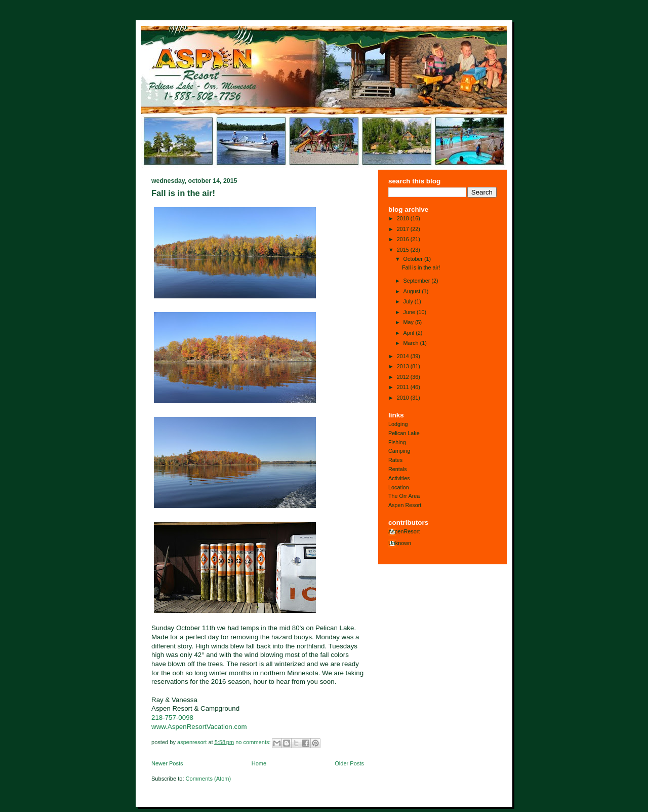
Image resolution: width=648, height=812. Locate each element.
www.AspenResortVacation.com (199, 727)
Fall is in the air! (183, 193)
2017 (404, 229)
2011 (404, 387)
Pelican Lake (404, 433)
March (412, 343)
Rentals (398, 469)
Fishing (397, 442)
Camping (399, 451)
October (414, 259)
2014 (404, 356)
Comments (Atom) (209, 779)
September (418, 281)
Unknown (400, 543)
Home (259, 763)
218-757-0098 (172, 718)
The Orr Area (404, 496)
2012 (404, 377)
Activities (399, 478)
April (410, 333)
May (409, 322)
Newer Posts (167, 763)
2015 (404, 250)
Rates (395, 460)
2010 (404, 398)
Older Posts (349, 763)
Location (399, 487)
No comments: (254, 742)
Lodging (398, 424)
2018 (404, 218)
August (413, 291)
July (409, 301)
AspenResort (404, 531)
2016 (404, 239)
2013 (404, 366)
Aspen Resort (405, 505)
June (410, 312)
